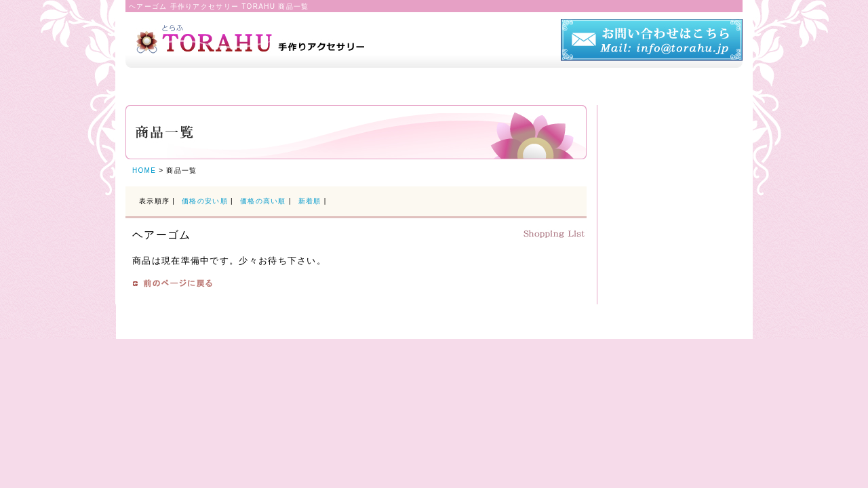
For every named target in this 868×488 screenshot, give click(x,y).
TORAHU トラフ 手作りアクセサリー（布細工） (276, 33)
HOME (144, 170)
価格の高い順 (263, 201)
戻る (172, 283)
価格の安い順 (205, 201)
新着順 (311, 201)
